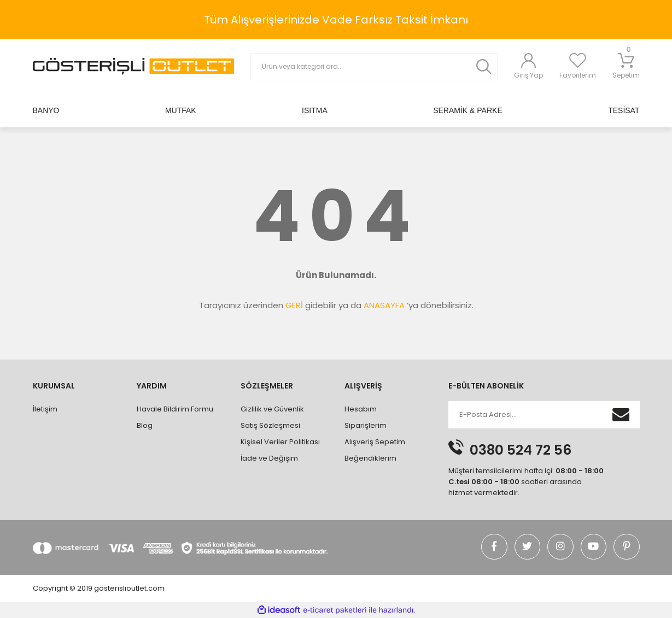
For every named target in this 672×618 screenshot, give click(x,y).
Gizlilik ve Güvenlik (272, 409)
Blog (145, 425)
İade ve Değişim (269, 458)
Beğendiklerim (370, 458)
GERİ (294, 305)
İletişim (45, 409)
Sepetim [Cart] (626, 66)
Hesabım (361, 409)
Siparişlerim (366, 425)
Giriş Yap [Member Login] (528, 75)
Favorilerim (578, 75)
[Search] (374, 67)
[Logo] (133, 66)
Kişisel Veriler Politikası (280, 442)
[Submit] (621, 415)
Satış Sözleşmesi (270, 425)
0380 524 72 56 (521, 450)
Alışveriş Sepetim (375, 442)
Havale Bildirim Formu (175, 409)
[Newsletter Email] (528, 415)
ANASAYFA (384, 305)
